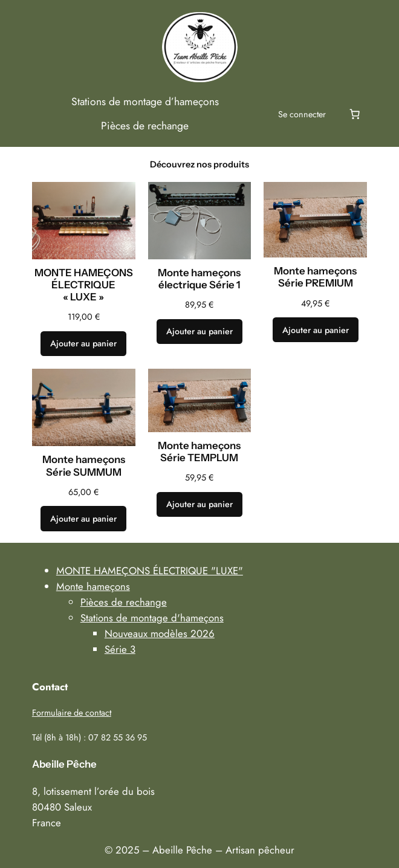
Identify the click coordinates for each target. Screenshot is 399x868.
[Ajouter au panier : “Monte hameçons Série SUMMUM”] (83, 519)
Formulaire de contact (72, 713)
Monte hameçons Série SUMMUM (84, 465)
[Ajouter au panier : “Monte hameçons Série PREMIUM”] (316, 330)
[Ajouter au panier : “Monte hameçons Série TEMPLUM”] (199, 505)
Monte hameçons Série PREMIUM (315, 277)
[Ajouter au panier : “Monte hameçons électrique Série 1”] (199, 332)
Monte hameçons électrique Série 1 (199, 279)
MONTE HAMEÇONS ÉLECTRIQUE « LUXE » (84, 285)
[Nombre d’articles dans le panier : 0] (354, 114)
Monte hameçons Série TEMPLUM (199, 452)
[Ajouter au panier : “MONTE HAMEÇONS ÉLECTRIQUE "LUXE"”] (83, 344)
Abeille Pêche (64, 764)
